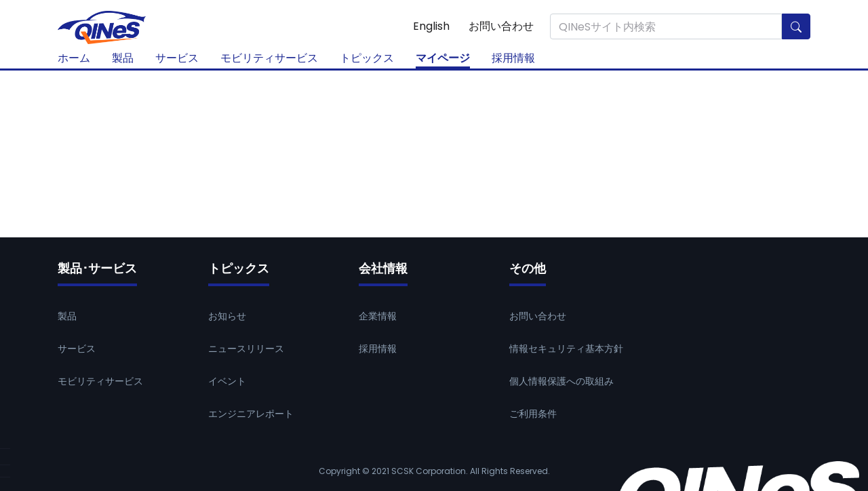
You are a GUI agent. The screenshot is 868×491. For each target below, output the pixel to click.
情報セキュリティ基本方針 (566, 349)
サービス (177, 58)
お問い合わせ (501, 26)
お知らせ (227, 316)
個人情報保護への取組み (561, 381)
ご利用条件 (533, 414)
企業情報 (378, 316)
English (431, 26)
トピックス (367, 58)
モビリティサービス (269, 58)
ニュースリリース (246, 349)
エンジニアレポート (251, 414)
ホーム (74, 58)
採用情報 (513, 58)
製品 (123, 58)
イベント (227, 381)
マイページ (443, 58)
